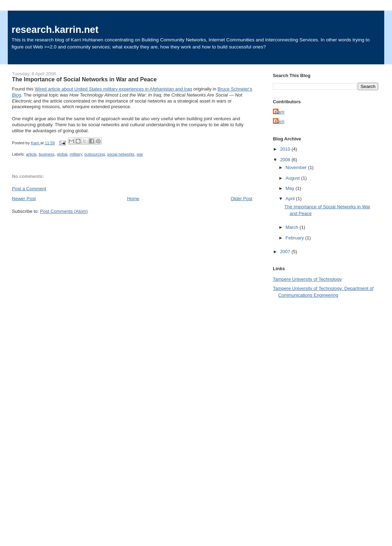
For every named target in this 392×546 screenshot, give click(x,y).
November (297, 167)
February (296, 238)
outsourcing (94, 154)
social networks (121, 154)
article (31, 154)
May (291, 188)
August (293, 178)
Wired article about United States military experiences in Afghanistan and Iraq (113, 89)
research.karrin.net (55, 30)
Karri (279, 112)
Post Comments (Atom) (64, 211)
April (291, 199)
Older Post (241, 199)
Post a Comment (29, 189)
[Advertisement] (301, 412)
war (140, 154)
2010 (286, 149)
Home (133, 199)
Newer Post (24, 199)
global (62, 154)
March (293, 227)
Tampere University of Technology (307, 279)
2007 (286, 252)
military (76, 154)
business (47, 154)
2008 (286, 160)
